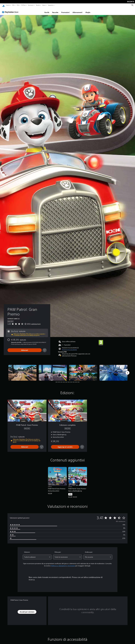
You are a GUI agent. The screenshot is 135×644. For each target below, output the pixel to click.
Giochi (8, 5)
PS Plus (23, 5)
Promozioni (65, 11)
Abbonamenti (77, 11)
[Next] (127, 371)
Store (44, 5)
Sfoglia (88, 11)
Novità (38, 5)
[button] (69, 348)
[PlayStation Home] (3, 5)
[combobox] (37, 555)
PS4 (18, 5)
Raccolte (55, 11)
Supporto (50, 5)
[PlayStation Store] (11, 10)
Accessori (31, 5)
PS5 (13, 5)
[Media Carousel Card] (22, 371)
